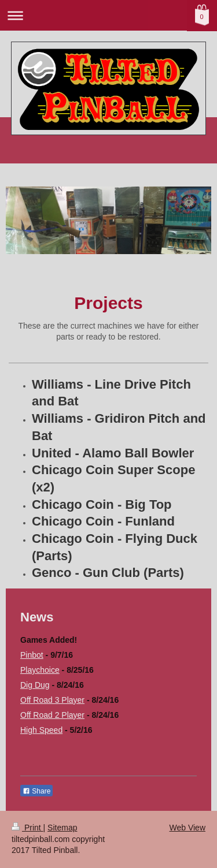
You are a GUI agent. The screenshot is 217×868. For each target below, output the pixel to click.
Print (27, 828)
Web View (187, 828)
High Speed (41, 730)
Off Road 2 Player (52, 715)
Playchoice (40, 670)
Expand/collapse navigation (108, 15)
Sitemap (62, 828)
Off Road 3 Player (52, 700)
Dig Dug (35, 685)
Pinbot (32, 655)
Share (36, 791)
